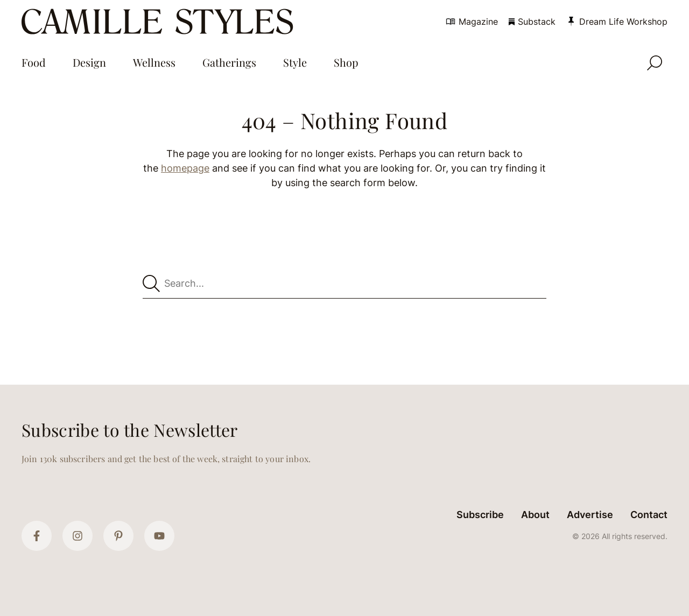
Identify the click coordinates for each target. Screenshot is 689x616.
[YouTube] (159, 536)
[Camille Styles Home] (160, 22)
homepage (185, 168)
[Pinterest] (118, 536)
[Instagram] (78, 536)
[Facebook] (37, 536)
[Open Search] (655, 63)
